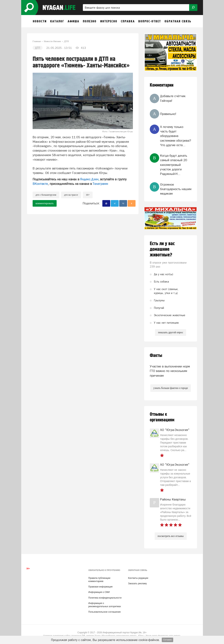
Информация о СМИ (99, 592)
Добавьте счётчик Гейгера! (173, 98)
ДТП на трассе (71, 195)
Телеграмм (100, 184)
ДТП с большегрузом (46, 195)
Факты (156, 356)
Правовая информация (100, 587)
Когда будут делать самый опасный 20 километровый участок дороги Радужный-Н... (174, 165)
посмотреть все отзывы (171, 536)
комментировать (45, 203)
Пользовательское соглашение (105, 612)
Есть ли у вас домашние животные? (162, 249)
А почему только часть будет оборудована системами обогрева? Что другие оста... (176, 136)
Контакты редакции (138, 578)
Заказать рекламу (137, 584)
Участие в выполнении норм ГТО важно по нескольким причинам (170, 371)
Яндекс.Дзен (89, 179)
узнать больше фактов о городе (171, 388)
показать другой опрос (171, 332)
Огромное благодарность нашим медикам (176, 189)
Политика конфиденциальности (105, 598)
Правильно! (168, 114)
